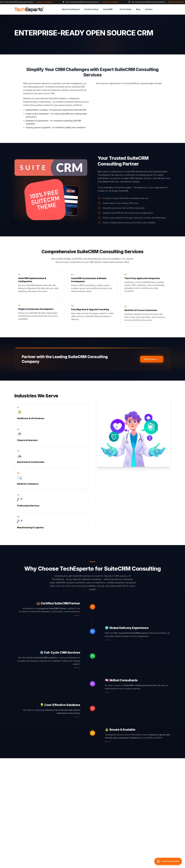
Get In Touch (152, 360)
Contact (149, 9)
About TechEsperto (71, 9)
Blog (138, 9)
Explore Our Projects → (47, 2)
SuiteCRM (109, 9)
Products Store (91, 9)
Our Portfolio (126, 9)
